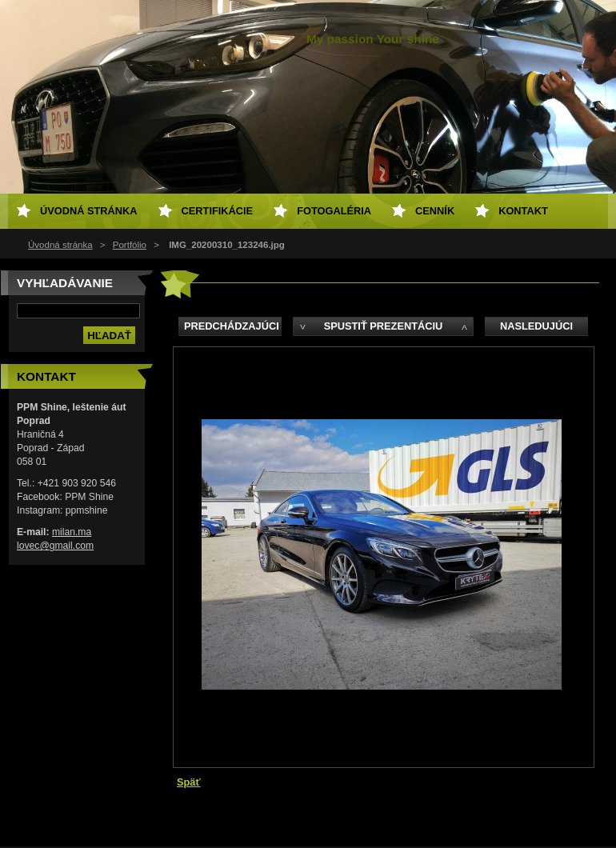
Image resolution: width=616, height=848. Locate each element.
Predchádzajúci (232, 326)
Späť (189, 782)
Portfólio (130, 245)
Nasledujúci (536, 326)
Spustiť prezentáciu (384, 326)
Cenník (435, 211)
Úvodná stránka (60, 245)
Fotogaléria (334, 211)
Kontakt (523, 211)
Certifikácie (218, 211)
